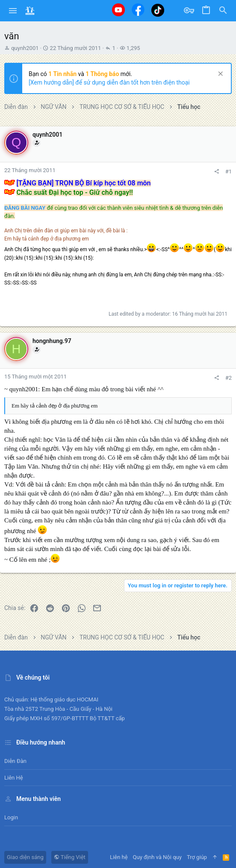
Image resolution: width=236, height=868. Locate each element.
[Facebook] (138, 10)
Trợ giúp (197, 857)
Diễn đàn (15, 761)
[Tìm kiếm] (223, 11)
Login (11, 817)
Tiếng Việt (70, 857)
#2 (229, 378)
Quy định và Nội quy (157, 857)
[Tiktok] (158, 10)
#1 (229, 172)
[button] (13, 11)
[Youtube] (118, 10)
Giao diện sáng (25, 857)
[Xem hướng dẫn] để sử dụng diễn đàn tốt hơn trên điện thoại (109, 82)
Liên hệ (14, 778)
